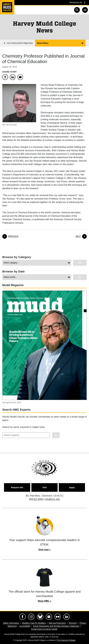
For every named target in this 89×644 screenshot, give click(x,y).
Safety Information (11, 623)
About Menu (43, 43)
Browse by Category (17, 257)
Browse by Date (13, 271)
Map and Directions (57, 623)
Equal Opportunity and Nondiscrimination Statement (56, 626)
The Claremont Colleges (66, 640)
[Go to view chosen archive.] (80, 277)
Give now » (44, 550)
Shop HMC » (44, 601)
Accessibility (25, 626)
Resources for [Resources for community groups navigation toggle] (76, 2)
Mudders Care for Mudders (34, 623)
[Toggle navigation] (85, 10)
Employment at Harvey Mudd (44, 629)
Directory (73, 623)
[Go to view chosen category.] (80, 263)
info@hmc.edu (52, 499)
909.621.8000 (36, 499)
